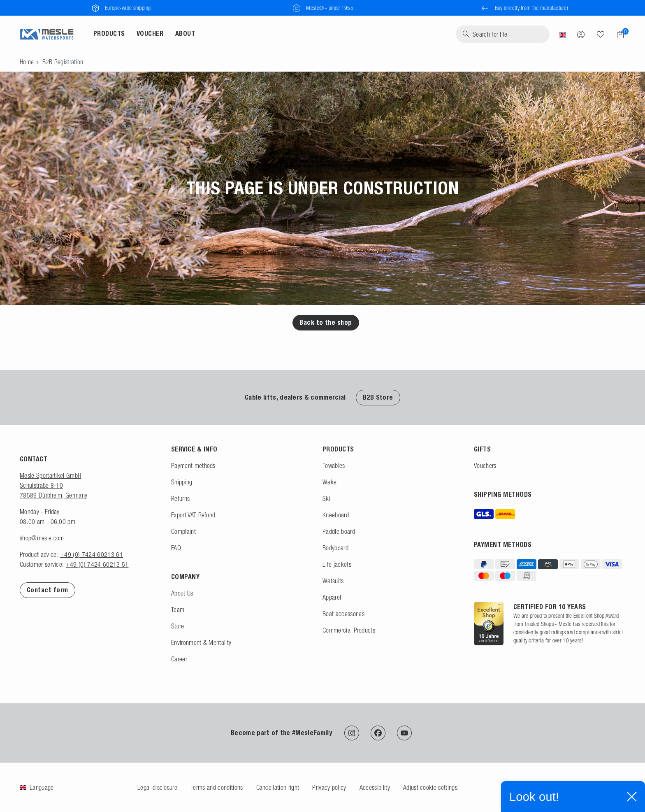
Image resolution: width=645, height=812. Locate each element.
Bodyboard (335, 548)
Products (109, 34)
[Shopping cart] (618, 35)
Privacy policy (329, 787)
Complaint (183, 531)
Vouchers (485, 465)
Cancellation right (278, 787)
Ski (326, 498)
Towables (334, 465)
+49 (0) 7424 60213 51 (97, 564)
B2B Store (378, 397)
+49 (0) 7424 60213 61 (92, 554)
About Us (182, 593)
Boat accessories (343, 614)
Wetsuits (333, 581)
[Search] (503, 34)
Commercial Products (349, 630)
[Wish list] (601, 34)
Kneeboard (336, 515)
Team (178, 610)
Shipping (182, 482)
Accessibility (375, 787)
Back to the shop (326, 322)
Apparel (332, 597)
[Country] (563, 34)
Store (178, 626)
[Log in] (581, 34)
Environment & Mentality (201, 642)
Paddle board (339, 531)
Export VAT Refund (193, 515)
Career (179, 659)
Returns (180, 498)
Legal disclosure (157, 787)
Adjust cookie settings (430, 787)
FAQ (176, 548)
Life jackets (337, 564)
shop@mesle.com (42, 538)
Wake (329, 482)
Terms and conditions (217, 787)
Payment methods (193, 465)
